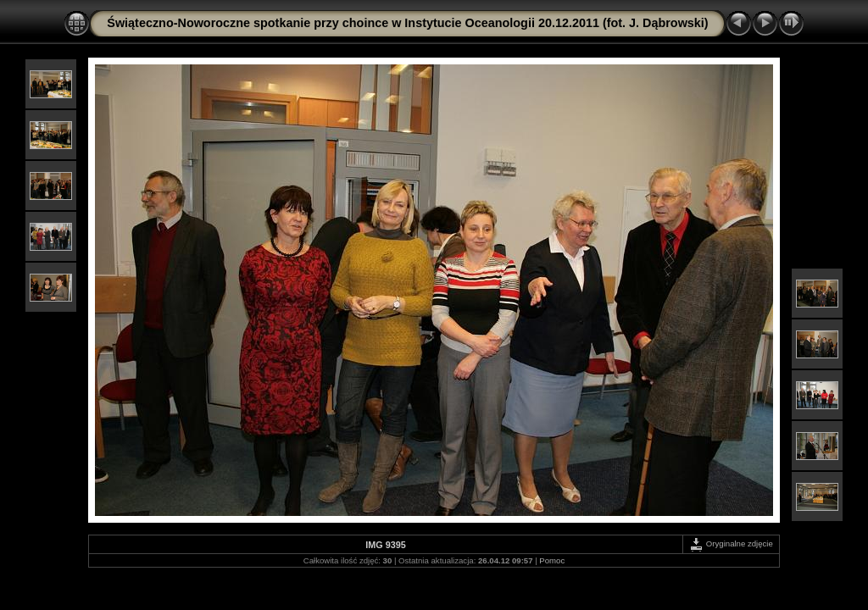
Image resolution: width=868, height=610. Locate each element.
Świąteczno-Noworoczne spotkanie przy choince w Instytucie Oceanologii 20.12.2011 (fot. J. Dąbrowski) (407, 23)
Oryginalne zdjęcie (731, 543)
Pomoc (552, 560)
